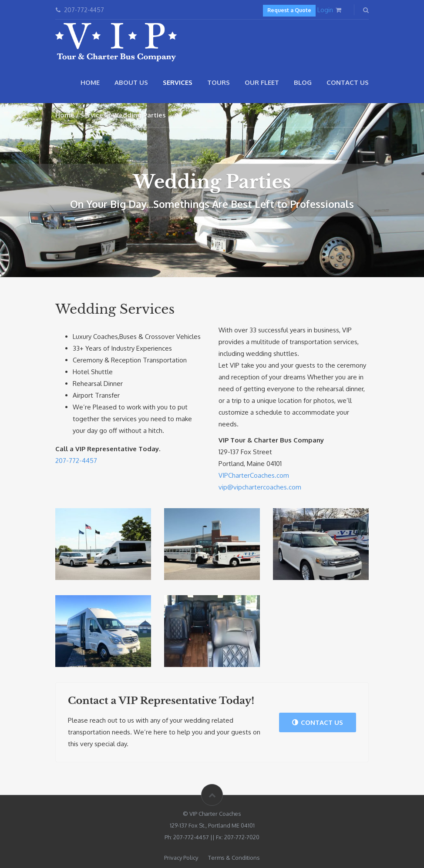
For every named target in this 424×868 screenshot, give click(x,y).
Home (90, 82)
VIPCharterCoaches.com (254, 475)
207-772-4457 (76, 461)
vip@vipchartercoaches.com (260, 487)
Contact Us (348, 82)
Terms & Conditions (234, 858)
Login (325, 10)
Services (178, 82)
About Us (131, 82)
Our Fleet (262, 82)
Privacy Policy (181, 858)
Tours (219, 82)
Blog (303, 82)
